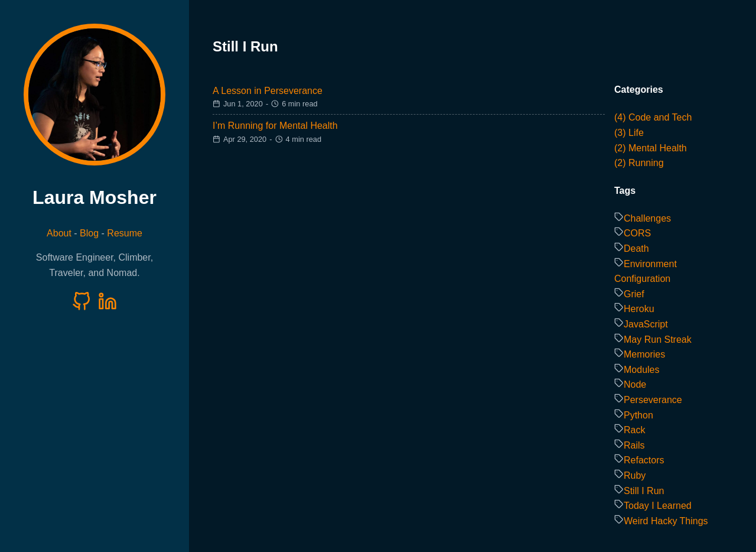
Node (635, 384)
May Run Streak (658, 340)
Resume (125, 233)
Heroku (639, 309)
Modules (641, 370)
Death (636, 249)
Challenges (647, 218)
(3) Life (629, 133)
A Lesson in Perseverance (268, 91)
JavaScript (646, 324)
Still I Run (644, 491)
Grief (634, 294)
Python (638, 415)
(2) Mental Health (651, 148)
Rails (634, 445)
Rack (634, 430)
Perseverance (653, 400)
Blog (89, 233)
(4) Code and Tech (653, 117)
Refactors (644, 460)
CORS (637, 233)
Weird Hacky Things (666, 521)
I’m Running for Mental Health (275, 126)
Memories (644, 354)
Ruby (635, 475)
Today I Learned (658, 506)
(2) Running (639, 163)
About (59, 233)
